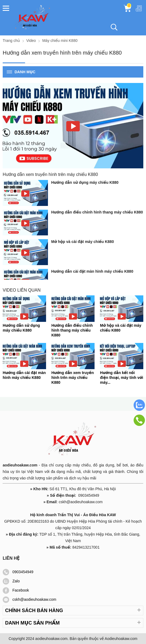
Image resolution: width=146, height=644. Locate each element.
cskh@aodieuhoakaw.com (29, 599)
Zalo (11, 581)
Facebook (16, 590)
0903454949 (18, 572)
